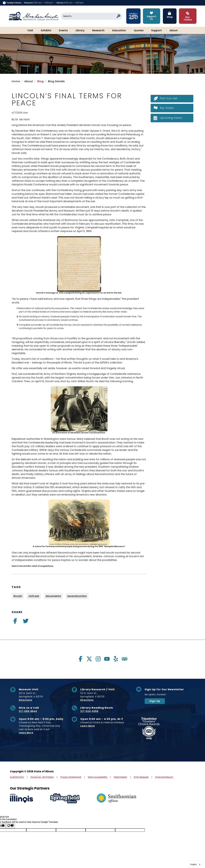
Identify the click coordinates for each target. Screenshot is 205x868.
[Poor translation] (10, 826)
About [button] (174, 31)
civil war (34, 596)
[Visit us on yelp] (116, 659)
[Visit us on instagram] (98, 659)
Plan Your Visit (169, 98)
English (194, 864)
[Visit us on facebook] (15, 622)
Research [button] (98, 31)
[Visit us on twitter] (26, 622)
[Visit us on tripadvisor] (125, 659)
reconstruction (77, 596)
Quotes (139, 31)
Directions (25, 700)
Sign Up (155, 701)
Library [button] (80, 31)
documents (53, 596)
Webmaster (121, 777)
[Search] (91, 16)
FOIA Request (141, 777)
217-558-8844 (28, 711)
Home (16, 81)
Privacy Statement (71, 777)
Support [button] (156, 31)
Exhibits (46, 31)
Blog (41, 81)
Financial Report (164, 777)
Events (63, 31)
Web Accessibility (98, 777)
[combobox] (195, 864)
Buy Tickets (167, 108)
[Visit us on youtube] (107, 659)
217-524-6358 (89, 711)
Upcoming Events (171, 118)
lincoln (18, 596)
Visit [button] (30, 31)
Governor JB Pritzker (42, 777)
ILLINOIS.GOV (17, 777)
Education (119, 31)
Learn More (26, 733)
